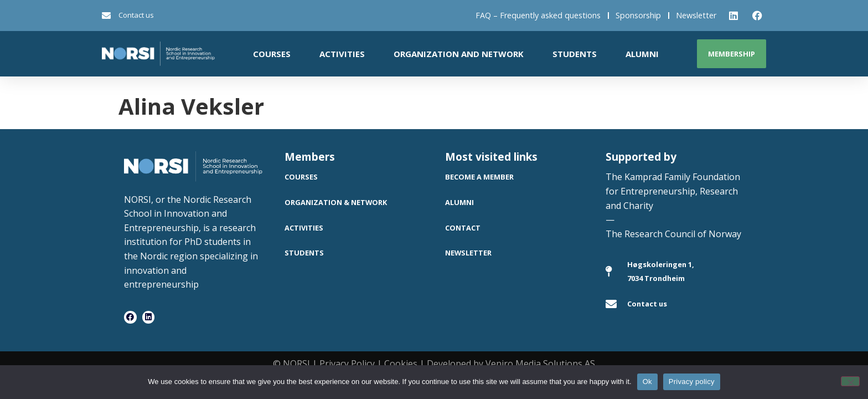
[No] (850, 381)
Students (575, 54)
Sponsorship (638, 15)
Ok (647, 382)
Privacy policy (692, 382)
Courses (272, 54)
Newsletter (696, 15)
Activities (342, 54)
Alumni (642, 54)
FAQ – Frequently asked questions (538, 15)
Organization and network (459, 54)
